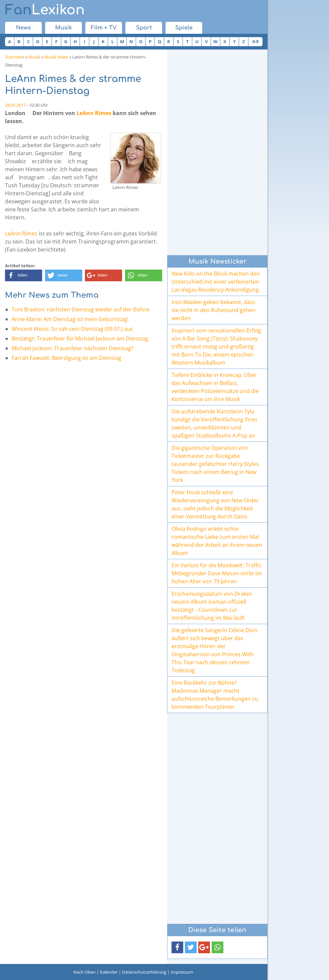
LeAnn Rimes (94, 113)
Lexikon (45, 10)
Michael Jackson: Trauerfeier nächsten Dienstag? (73, 348)
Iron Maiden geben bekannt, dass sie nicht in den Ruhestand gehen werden (213, 310)
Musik (64, 28)
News (23, 28)
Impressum (182, 972)
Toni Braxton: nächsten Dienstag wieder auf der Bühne (81, 309)
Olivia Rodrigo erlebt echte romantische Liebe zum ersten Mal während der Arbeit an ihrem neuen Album (217, 541)
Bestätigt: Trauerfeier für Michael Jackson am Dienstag (80, 338)
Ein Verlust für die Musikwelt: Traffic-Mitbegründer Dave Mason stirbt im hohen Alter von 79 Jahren (217, 573)
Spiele (184, 28)
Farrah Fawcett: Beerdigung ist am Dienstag (67, 358)
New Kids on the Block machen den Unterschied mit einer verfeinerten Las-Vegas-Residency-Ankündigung (216, 282)
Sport (144, 28)
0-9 (255, 41)
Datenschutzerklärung (144, 972)
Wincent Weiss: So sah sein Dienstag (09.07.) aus (72, 329)
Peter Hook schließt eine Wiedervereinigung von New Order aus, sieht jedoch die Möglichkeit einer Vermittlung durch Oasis (215, 504)
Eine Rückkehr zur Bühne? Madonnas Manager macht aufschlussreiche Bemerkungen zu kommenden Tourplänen (215, 695)
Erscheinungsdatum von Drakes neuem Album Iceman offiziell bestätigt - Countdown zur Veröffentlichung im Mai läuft (212, 606)
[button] (24, 275)
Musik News (56, 57)
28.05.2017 (15, 105)
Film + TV (104, 28)
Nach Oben (84, 972)
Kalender (109, 972)
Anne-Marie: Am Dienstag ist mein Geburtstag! (70, 319)
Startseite (15, 57)
